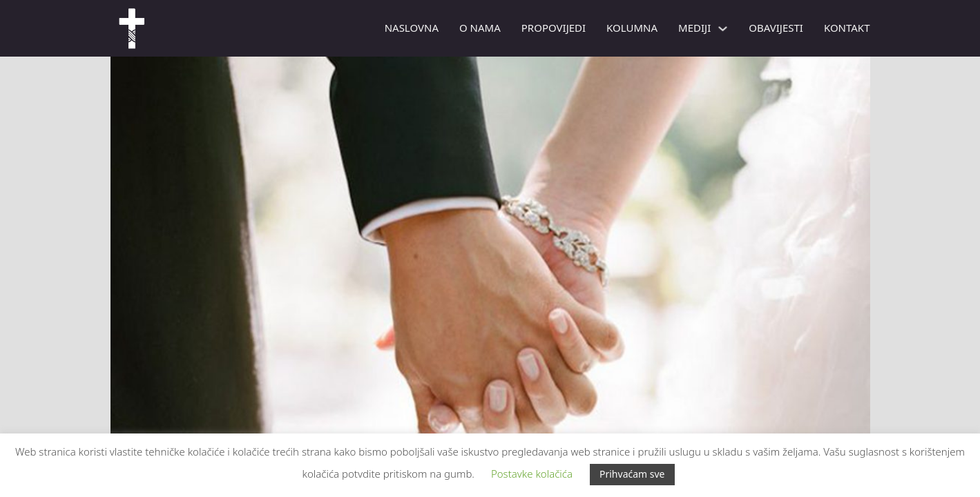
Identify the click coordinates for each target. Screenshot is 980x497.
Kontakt (847, 28)
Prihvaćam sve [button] (632, 474)
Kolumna (632, 28)
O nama (480, 28)
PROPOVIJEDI (554, 28)
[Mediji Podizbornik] (723, 29)
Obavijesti (776, 28)
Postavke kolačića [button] (532, 474)
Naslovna (412, 28)
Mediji (694, 28)
